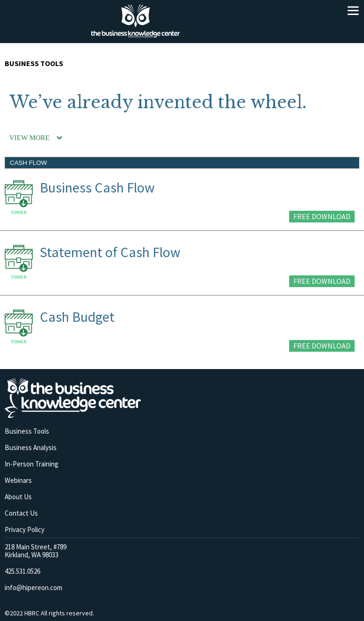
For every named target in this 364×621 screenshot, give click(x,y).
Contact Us (21, 513)
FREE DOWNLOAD (322, 216)
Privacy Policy (25, 529)
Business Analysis (31, 447)
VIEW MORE (29, 138)
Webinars (18, 480)
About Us (18, 497)
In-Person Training (32, 464)
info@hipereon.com (33, 588)
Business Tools (27, 431)
